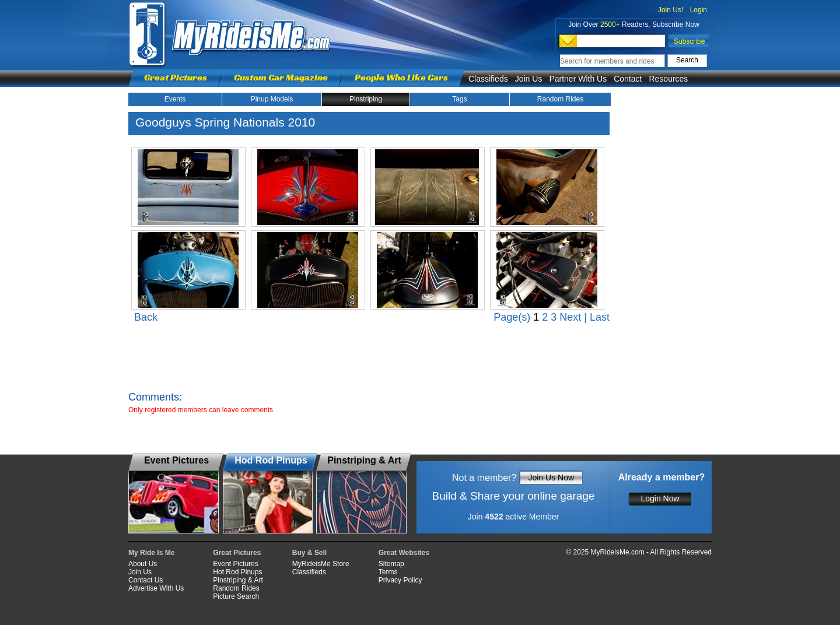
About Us (143, 564)
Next (570, 317)
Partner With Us (578, 79)
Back (146, 317)
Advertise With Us (156, 588)
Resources (668, 79)
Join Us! (671, 10)
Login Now (660, 498)
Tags (459, 99)
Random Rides (560, 99)
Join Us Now (551, 477)
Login (699, 10)
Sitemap (391, 564)
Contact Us (146, 580)
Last (600, 317)
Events (175, 99)
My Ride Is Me (151, 553)
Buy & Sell (309, 553)
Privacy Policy (400, 580)
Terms (388, 572)
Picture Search (236, 596)
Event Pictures (235, 564)
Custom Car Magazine (281, 77)
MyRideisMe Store (321, 564)
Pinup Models (272, 99)
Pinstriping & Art (238, 580)
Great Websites (404, 553)
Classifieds (488, 79)
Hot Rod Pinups (237, 572)
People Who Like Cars (401, 77)
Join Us (529, 79)
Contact (628, 79)
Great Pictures (176, 77)
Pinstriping (366, 99)
